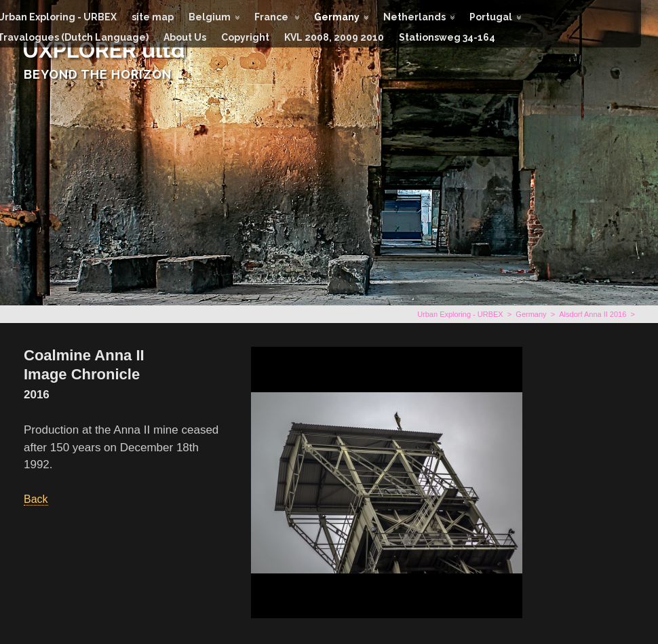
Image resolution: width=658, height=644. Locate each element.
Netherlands (414, 17)
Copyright (245, 37)
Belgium (210, 17)
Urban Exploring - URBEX (460, 314)
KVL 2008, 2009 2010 (334, 37)
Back (36, 499)
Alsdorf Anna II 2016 (593, 314)
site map (153, 17)
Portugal (491, 17)
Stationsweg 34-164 (447, 37)
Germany (337, 17)
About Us (185, 37)
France (272, 17)
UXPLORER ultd (104, 50)
